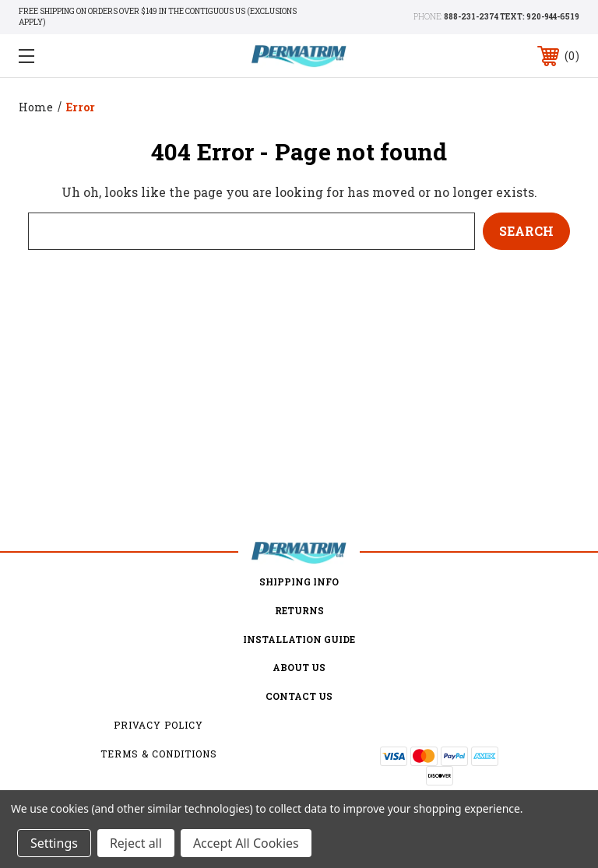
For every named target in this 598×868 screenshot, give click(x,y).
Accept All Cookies (246, 843)
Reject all (136, 843)
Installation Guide (299, 639)
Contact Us (299, 696)
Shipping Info (299, 582)
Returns (299, 610)
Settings (54, 843)
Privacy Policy (158, 725)
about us (299, 667)
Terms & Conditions (159, 754)
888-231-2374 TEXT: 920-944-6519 (512, 17)
